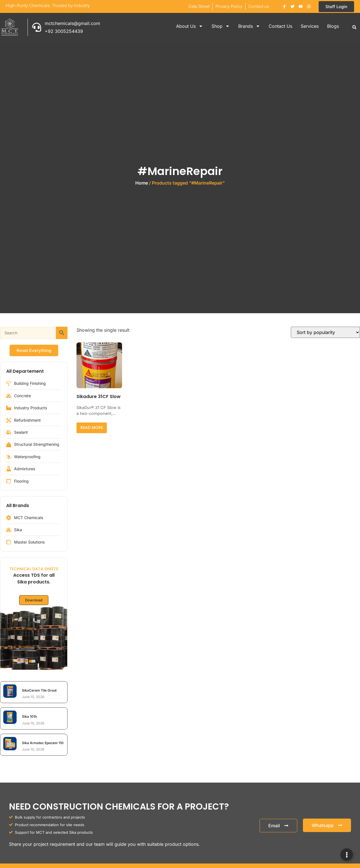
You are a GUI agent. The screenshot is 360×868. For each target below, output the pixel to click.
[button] (354, 27)
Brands (249, 26)
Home (142, 183)
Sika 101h (29, 716)
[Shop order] (325, 332)
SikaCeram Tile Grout (39, 690)
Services (310, 26)
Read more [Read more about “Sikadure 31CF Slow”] (92, 428)
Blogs (333, 26)
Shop (221, 26)
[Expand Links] (347, 855)
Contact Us (280, 26)
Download (34, 600)
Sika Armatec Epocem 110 (43, 743)
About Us (190, 26)
